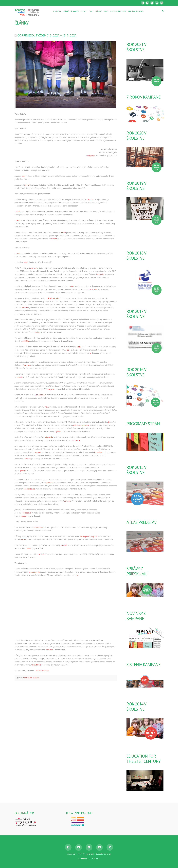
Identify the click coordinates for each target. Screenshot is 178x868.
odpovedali (49, 437)
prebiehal (50, 483)
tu (89, 199)
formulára (98, 452)
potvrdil (64, 545)
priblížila (26, 341)
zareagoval (27, 513)
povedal (28, 459)
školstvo (36, 678)
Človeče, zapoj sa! (104, 854)
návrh (24, 176)
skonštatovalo (53, 298)
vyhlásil (58, 431)
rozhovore (91, 156)
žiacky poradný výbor (88, 536)
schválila (42, 554)
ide (68, 350)
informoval (34, 268)
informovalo (27, 365)
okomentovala (29, 489)
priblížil (23, 471)
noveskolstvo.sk (42, 671)
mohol (72, 286)
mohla (63, 232)
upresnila (68, 501)
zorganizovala (34, 572)
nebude (20, 377)
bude (79, 347)
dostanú (25, 539)
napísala (24, 516)
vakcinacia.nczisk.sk (81, 425)
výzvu (47, 407)
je (90, 353)
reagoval (51, 389)
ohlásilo (25, 308)
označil (54, 239)
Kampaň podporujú (86, 854)
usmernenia (40, 395)
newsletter (28, 678)
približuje (50, 650)
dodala (37, 332)
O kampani (71, 854)
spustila (38, 452)
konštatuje (37, 665)
